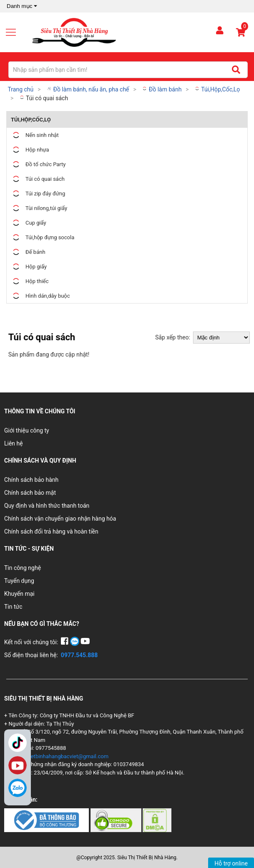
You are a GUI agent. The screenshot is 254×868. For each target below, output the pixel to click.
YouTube (18, 765)
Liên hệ (14, 443)
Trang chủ (20, 89)
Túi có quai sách (44, 98)
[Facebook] (65, 642)
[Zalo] (18, 788)
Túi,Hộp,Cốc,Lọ (217, 89)
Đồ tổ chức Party (38, 164)
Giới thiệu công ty (27, 430)
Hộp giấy (29, 267)
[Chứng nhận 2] (117, 820)
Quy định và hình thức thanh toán (47, 506)
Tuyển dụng (19, 581)
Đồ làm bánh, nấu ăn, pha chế (88, 89)
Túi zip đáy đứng (38, 194)
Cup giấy (29, 223)
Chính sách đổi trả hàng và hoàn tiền (51, 531)
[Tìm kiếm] (236, 70)
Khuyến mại (19, 594)
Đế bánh (28, 252)
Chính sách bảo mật (30, 493)
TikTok (18, 743)
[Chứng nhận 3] (157, 820)
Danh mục (23, 6)
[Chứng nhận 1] (47, 820)
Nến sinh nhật (35, 135)
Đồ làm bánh (162, 89)
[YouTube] (85, 642)
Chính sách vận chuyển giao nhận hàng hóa (60, 519)
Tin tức (13, 607)
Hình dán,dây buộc (40, 296)
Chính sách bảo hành (31, 480)
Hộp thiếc (30, 281)
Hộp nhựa (30, 150)
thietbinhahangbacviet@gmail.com (67, 756)
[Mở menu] (14, 32)
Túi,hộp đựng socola (43, 237)
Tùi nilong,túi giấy (39, 208)
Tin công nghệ (23, 568)
